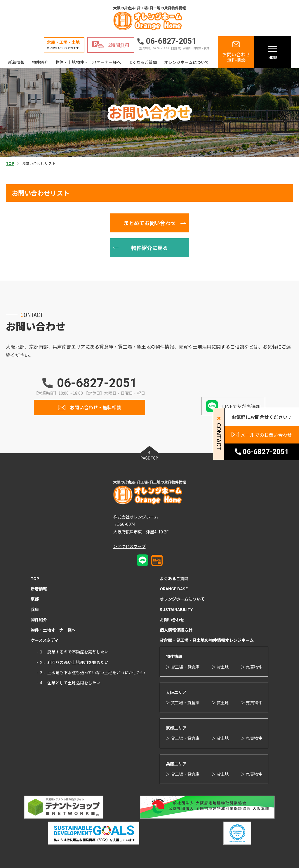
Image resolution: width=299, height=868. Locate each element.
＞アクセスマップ (129, 546)
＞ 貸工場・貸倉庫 (183, 667)
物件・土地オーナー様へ (53, 630)
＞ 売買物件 (252, 667)
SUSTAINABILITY (176, 609)
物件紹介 (40, 62)
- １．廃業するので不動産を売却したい (73, 652)
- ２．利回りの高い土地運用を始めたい (73, 662)
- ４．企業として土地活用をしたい (68, 683)
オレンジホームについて (187, 62)
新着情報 (16, 62)
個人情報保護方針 (176, 630)
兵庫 (35, 609)
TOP (35, 578)
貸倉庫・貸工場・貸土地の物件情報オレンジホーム (207, 640)
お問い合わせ (172, 620)
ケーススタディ (45, 640)
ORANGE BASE (174, 589)
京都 (35, 599)
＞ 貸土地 (220, 667)
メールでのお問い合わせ (266, 435)
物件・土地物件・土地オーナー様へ (88, 62)
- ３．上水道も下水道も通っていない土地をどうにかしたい (91, 672)
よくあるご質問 (142, 62)
